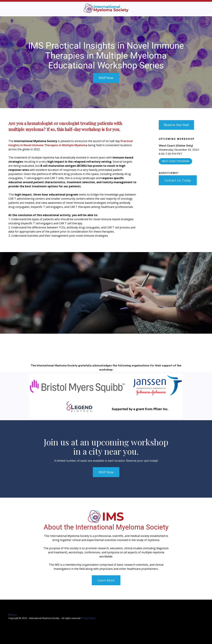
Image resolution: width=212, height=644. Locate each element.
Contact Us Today (178, 180)
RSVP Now (106, 78)
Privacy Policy (88, 618)
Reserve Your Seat (176, 125)
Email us (13, 615)
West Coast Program (175, 161)
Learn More (106, 580)
